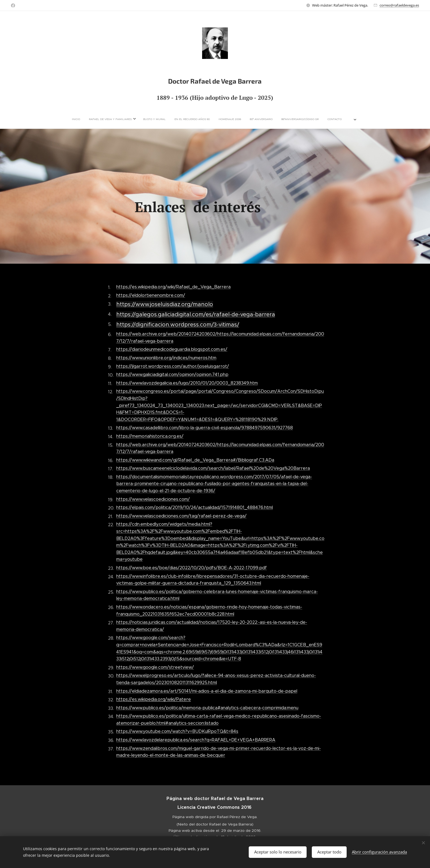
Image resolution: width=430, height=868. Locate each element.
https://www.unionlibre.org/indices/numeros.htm (166, 358)
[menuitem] (128, 119)
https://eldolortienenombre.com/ (151, 295)
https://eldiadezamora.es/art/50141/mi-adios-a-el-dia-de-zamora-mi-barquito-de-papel (207, 691)
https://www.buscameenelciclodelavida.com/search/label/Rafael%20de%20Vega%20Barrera (213, 468)
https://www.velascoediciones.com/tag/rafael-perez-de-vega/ (181, 516)
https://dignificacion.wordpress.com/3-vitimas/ (178, 325)
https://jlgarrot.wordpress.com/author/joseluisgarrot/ (173, 366)
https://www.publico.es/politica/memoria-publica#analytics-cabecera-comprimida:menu (207, 708)
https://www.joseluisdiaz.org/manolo (165, 304)
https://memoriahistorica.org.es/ (150, 436)
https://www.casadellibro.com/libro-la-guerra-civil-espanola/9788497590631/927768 (205, 428)
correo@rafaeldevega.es (399, 5)
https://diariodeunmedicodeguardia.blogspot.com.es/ (172, 349)
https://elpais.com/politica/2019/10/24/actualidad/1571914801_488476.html (195, 507)
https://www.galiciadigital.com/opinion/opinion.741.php (172, 375)
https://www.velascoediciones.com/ (153, 499)
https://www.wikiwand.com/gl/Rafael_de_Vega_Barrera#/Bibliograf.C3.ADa (195, 460)
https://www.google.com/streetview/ (155, 667)
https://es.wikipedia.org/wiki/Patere (154, 699)
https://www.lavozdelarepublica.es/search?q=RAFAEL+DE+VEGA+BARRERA (196, 740)
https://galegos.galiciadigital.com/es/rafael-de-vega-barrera (196, 315)
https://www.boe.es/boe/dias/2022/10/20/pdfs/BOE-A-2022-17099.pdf (192, 568)
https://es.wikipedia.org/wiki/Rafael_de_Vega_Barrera (173, 287)
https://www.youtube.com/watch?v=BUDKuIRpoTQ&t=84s (177, 731)
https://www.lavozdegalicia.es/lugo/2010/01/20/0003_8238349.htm (187, 383)
